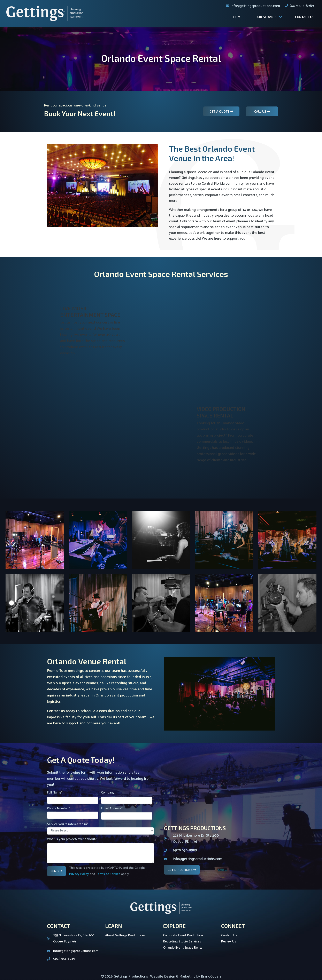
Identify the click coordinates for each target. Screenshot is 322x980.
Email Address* (127, 813)
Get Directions (180, 870)
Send (55, 871)
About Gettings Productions (125, 935)
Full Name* (73, 797)
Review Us (229, 942)
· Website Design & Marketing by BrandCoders (185, 977)
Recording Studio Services (182, 942)
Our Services (266, 17)
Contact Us (305, 17)
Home (238, 17)
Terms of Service (108, 874)
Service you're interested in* (100, 828)
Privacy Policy (79, 874)
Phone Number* (73, 812)
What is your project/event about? (100, 850)
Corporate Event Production (183, 935)
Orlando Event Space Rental (183, 948)
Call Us (261, 111)
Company (127, 797)
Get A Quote (220, 111)
